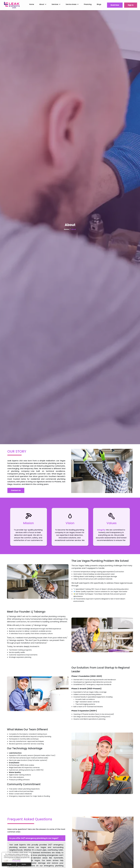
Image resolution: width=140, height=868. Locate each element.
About (42, 4)
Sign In (131, 5)
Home (32, 4)
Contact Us (16, 490)
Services (55, 4)
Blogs (99, 4)
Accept (9, 864)
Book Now (115, 5)
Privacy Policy (16, 861)
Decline (24, 864)
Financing (88, 4)
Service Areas (71, 4)
